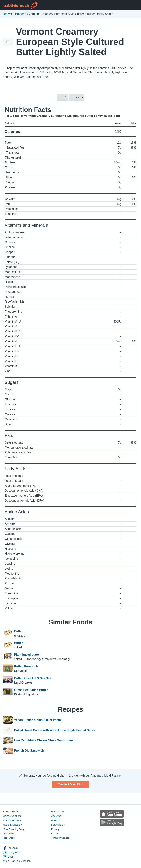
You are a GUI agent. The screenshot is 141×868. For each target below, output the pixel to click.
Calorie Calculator (13, 816)
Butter (18, 631)
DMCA (55, 833)
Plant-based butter (27, 655)
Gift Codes (9, 833)
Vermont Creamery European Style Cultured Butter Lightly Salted (70, 42)
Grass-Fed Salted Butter (31, 690)
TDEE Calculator (12, 820)
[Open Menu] (135, 5)
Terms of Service (60, 838)
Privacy (55, 829)
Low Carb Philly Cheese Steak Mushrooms (44, 740)
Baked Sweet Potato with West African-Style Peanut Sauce (55, 730)
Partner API (57, 812)
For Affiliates (58, 825)
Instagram (11, 852)
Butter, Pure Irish (26, 666)
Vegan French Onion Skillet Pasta (37, 720)
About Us (56, 816)
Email (8, 857)
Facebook (10, 848)
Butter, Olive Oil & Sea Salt (33, 678)
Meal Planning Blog (13, 829)
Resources (9, 838)
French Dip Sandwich (29, 751)
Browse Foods (11, 812)
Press (54, 820)
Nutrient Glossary (12, 825)
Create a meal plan (71, 784)
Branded (21, 14)
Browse (8, 14)
